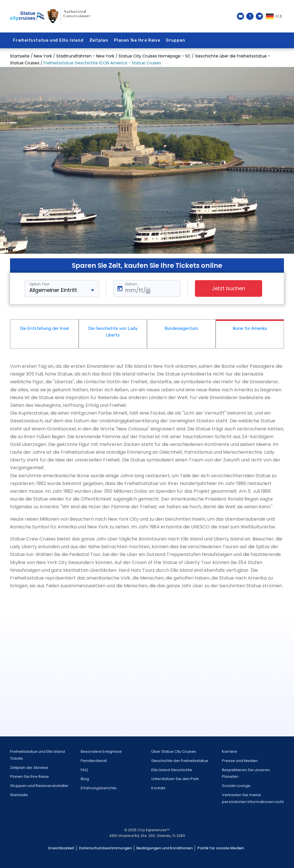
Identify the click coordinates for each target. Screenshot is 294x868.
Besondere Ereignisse (101, 751)
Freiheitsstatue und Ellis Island (48, 40)
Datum (131, 284)
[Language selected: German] (275, 16)
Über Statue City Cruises (174, 751)
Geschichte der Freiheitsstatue (180, 761)
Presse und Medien (240, 761)
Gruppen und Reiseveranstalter (39, 786)
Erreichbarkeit (61, 848)
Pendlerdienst (94, 761)
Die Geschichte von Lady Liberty (113, 332)
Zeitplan (99, 40)
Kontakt (158, 788)
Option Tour (39, 284)
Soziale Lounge (236, 786)
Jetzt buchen (229, 288)
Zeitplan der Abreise (29, 768)
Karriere (230, 751)
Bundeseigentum (181, 328)
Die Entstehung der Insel (44, 328)
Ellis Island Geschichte (172, 770)
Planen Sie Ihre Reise (137, 40)
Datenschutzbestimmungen (105, 848)
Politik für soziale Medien (221, 848)
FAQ (84, 770)
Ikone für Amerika (250, 328)
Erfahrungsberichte (99, 788)
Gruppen (176, 40)
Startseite (19, 795)
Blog (85, 779)
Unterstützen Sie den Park (175, 779)
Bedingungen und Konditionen (165, 848)
